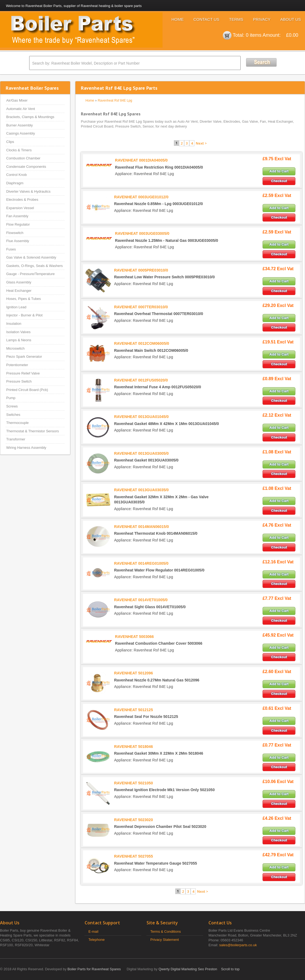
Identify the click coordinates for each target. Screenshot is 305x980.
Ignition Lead (16, 307)
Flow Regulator (18, 224)
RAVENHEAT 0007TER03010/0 (141, 307)
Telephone (97, 940)
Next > (201, 143)
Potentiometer (17, 365)
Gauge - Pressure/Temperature (30, 274)
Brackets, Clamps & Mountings (30, 117)
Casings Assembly (21, 133)
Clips (10, 142)
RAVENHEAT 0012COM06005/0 (142, 343)
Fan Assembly (17, 216)
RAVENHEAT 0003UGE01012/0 (141, 197)
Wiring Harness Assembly (26, 448)
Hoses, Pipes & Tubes (24, 299)
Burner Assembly (19, 125)
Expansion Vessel (20, 208)
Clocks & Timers (19, 150)
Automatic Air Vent (21, 109)
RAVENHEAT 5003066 (134, 637)
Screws (12, 406)
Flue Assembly (18, 241)
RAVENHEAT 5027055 (133, 856)
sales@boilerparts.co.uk (238, 945)
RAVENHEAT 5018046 (133, 747)
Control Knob (16, 175)
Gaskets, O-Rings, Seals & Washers (34, 266)
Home (178, 19)
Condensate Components (26, 167)
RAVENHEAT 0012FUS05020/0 (141, 380)
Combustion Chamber (23, 158)
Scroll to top (230, 969)
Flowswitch (15, 233)
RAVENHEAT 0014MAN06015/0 (142, 527)
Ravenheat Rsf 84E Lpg (115, 101)
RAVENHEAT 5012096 (133, 673)
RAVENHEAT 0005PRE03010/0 (141, 270)
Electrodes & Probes (22, 200)
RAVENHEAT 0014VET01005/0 (141, 600)
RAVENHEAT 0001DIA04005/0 (141, 160)
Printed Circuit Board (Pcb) (27, 390)
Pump (11, 398)
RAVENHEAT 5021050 (133, 783)
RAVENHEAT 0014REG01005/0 (141, 563)
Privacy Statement (165, 940)
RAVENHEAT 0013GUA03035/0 (141, 490)
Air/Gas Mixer (17, 100)
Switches (13, 415)
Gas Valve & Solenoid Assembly (31, 257)
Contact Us (206, 19)
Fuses (11, 249)
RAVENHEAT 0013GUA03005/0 (141, 453)
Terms (236, 19)
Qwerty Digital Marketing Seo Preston (188, 969)
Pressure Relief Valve (23, 373)
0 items (254, 35)
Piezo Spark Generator (24, 357)
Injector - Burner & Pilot (24, 315)
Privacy (262, 19)
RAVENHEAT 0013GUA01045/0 (141, 417)
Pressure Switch (19, 381)
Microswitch (15, 348)
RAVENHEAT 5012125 (133, 710)
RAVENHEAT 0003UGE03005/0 (142, 233)
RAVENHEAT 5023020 (133, 820)
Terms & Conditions (166, 931)
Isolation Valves (18, 332)
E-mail (93, 931)
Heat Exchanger (19, 291)
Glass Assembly (19, 282)
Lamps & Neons (19, 340)
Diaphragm (15, 183)
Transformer (16, 439)
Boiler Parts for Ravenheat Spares (94, 969)
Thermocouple (17, 423)
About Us (291, 19)
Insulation (14, 324)
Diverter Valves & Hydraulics (28, 191)
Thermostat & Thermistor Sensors (33, 431)
